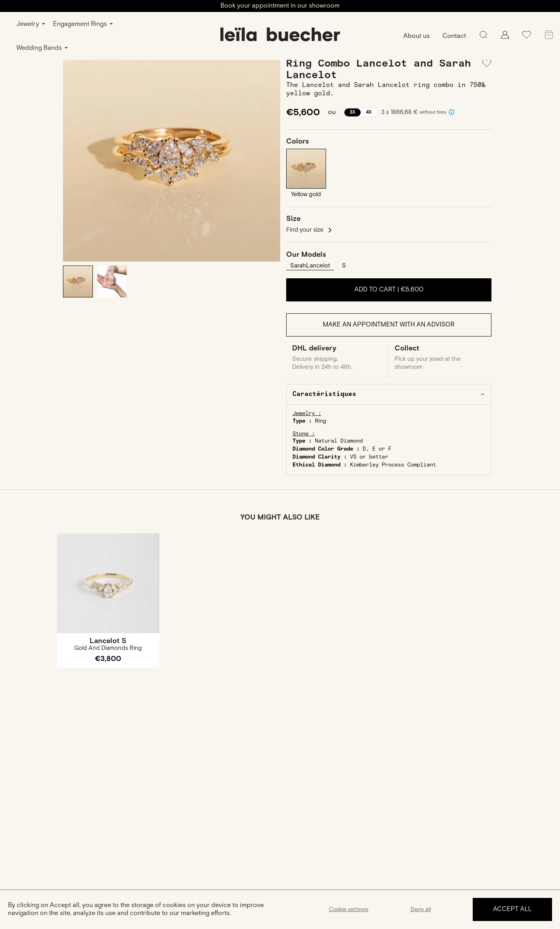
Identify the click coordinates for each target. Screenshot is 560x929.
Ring (320, 421)
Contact (454, 36)
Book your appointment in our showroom (280, 6)
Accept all (512, 909)
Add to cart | (389, 290)
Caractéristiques (324, 394)
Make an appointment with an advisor (389, 325)
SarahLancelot (310, 266)
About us (417, 36)
